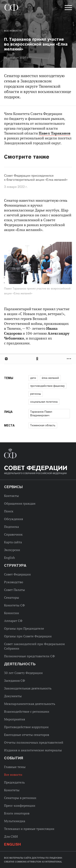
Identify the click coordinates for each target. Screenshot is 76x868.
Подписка (11, 527)
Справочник (13, 534)
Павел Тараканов (55, 133)
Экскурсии (12, 550)
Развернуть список (69, 359)
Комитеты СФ (14, 605)
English (9, 558)
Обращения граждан (20, 503)
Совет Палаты (14, 590)
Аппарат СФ (13, 621)
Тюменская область (43, 425)
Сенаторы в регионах (20, 798)
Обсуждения (13, 519)
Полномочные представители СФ (29, 656)
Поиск (9, 511)
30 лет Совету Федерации (23, 673)
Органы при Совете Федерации (28, 636)
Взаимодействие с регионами (27, 711)
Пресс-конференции (20, 806)
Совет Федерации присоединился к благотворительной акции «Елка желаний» (36, 178)
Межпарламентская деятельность (30, 704)
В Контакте (6, 359)
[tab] (38, 359)
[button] (68, 8)
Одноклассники (37, 359)
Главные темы (15, 767)
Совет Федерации (17, 574)
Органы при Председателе (24, 628)
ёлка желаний (50, 378)
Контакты (11, 496)
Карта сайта (13, 542)
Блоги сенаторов (17, 813)
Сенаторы (12, 597)
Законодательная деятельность (28, 688)
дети (33, 378)
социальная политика (44, 402)
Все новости (13, 31)
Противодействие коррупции (26, 727)
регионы (36, 394)
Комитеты (12, 790)
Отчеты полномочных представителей (34, 742)
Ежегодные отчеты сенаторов (27, 735)
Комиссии (12, 613)
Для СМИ (11, 836)
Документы (13, 696)
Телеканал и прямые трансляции (29, 829)
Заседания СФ (15, 681)
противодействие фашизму (47, 386)
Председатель (14, 782)
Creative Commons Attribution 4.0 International (33, 862)
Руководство (14, 582)
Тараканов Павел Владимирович (41, 413)
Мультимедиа (15, 821)
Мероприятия (14, 719)
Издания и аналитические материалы (33, 750)
